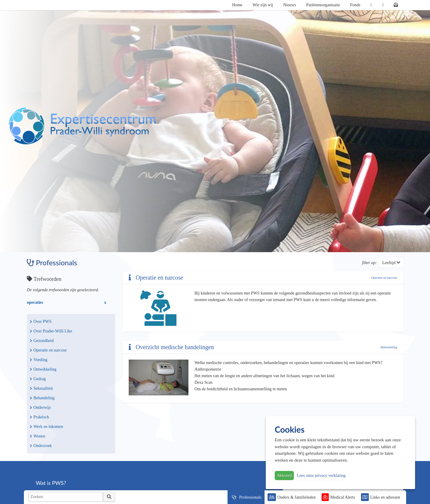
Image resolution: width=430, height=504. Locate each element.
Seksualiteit (41, 388)
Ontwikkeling (43, 369)
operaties (35, 302)
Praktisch (39, 417)
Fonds (355, 5)
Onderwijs (40, 407)
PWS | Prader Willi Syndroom (82, 126)
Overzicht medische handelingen (171, 347)
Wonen (37, 436)
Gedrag (38, 379)
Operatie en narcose (48, 350)
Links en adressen (385, 497)
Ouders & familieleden (297, 497)
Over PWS (41, 322)
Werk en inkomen (46, 427)
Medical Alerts (343, 497)
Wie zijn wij (263, 5)
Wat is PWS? (51, 483)
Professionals (250, 497)
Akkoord (284, 476)
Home (237, 5)
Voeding (39, 360)
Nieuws (290, 5)
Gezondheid (42, 341)
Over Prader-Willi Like (51, 331)
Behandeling (42, 398)
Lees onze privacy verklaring (321, 476)
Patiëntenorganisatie (323, 5)
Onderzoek (41, 446)
